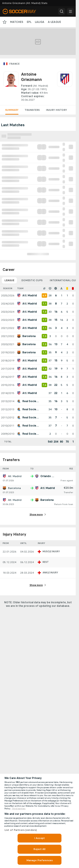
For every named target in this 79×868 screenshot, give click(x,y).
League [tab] (9, 280)
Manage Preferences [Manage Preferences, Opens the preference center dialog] (39, 860)
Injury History (56, 110)
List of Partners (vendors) (21, 830)
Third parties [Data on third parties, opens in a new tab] (19, 809)
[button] (62, 11)
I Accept (39, 838)
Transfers (32, 110)
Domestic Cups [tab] (32, 280)
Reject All (39, 849)
